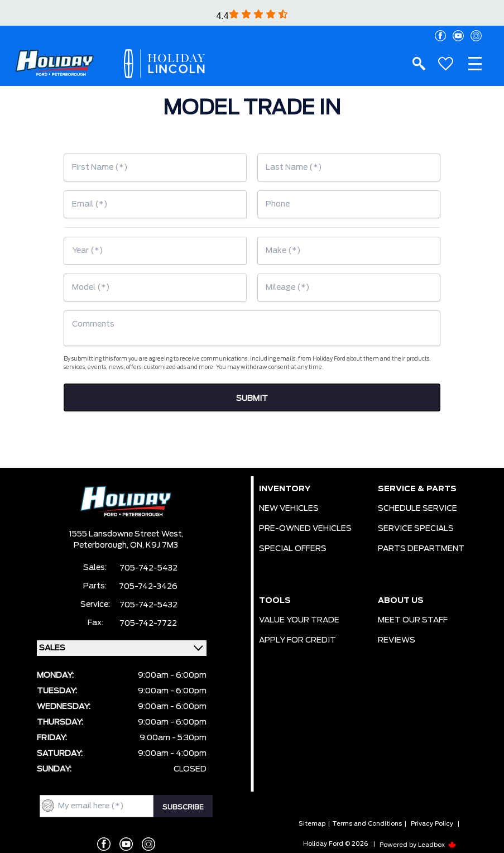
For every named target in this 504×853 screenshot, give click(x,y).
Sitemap (312, 824)
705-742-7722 (148, 624)
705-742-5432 (148, 568)
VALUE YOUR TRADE (299, 620)
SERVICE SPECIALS (416, 529)
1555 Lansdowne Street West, (126, 534)
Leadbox (437, 845)
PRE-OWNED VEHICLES (305, 529)
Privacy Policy (432, 824)
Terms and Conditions (367, 824)
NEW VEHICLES (289, 509)
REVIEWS (397, 640)
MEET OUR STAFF (413, 620)
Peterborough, (102, 545)
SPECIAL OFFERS (293, 549)
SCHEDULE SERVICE (417, 509)
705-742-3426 (148, 587)
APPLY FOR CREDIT (297, 640)
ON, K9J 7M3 (154, 545)
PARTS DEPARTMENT (421, 549)
